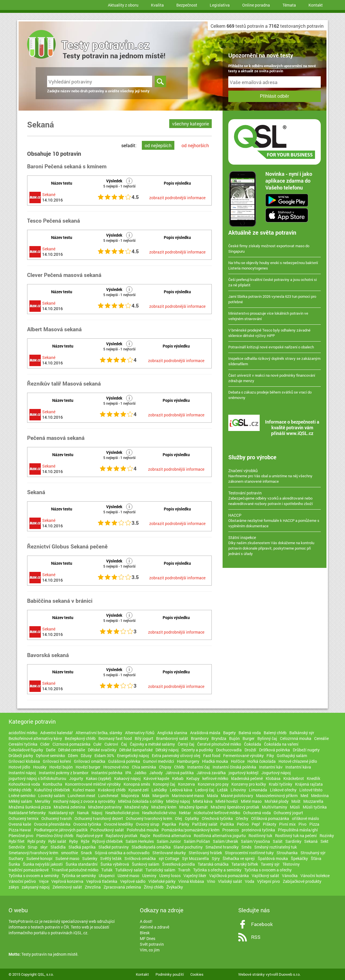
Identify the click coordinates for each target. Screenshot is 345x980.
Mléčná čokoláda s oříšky (141, 801)
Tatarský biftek (245, 864)
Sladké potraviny (114, 847)
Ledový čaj (205, 790)
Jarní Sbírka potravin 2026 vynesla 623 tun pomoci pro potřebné (272, 299)
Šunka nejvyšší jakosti (43, 864)
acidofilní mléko (23, 733)
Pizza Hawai (20, 830)
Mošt (296, 801)
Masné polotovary (237, 796)
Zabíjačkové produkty (302, 881)
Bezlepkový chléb (80, 738)
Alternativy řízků (140, 733)
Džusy (86, 756)
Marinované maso (188, 796)
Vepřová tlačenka (102, 881)
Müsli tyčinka (315, 807)
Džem (73, 756)
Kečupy (193, 778)
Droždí (250, 750)
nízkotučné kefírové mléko (217, 813)
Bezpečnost (187, 5)
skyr (44, 847)
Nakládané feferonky (27, 813)
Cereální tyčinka (23, 744)
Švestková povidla (178, 864)
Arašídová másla (205, 733)
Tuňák (107, 870)
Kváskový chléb (112, 790)
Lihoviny (238, 790)
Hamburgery (188, 761)
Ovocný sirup (148, 824)
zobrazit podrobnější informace (177, 198)
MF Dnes (148, 938)
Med (304, 796)
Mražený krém (164, 807)
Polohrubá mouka (143, 830)
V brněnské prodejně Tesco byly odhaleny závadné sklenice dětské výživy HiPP (269, 333)
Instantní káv (271, 767)
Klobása (273, 778)
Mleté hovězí (227, 801)
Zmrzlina (93, 887)
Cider (45, 744)
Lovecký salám (52, 796)
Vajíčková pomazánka (229, 876)
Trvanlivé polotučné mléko (75, 870)
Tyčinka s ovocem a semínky (34, 876)
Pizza (314, 824)
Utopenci (107, 876)
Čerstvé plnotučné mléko (219, 744)
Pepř (256, 824)
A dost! (146, 921)
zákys (14, 887)
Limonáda (258, 790)
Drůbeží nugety (306, 750)
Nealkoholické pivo (122, 813)
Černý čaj (186, 744)
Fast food (212, 756)
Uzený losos (170, 876)
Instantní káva (298, 767)
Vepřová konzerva (67, 881)
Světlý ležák (111, 858)
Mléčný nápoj (178, 801)
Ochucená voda (257, 813)
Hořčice (238, 761)
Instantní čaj (198, 767)
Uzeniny (149, 876)
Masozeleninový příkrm (277, 796)
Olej (178, 818)
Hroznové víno (116, 767)
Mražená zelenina (69, 807)
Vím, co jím (150, 950)
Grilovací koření (57, 761)
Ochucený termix (24, 818)
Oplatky (192, 818)
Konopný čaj (164, 784)
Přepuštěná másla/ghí (298, 830)
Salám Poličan (197, 841)
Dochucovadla (229, 750)
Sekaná (311, 841)
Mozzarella (313, 801)
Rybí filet (17, 841)
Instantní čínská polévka (234, 767)
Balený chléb (275, 733)
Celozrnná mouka (296, 738)
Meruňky (43, 801)
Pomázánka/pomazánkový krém (190, 830)
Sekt (324, 841)
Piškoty (270, 824)
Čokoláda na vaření (281, 744)
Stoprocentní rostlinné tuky (249, 853)
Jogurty (76, 778)
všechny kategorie (190, 124)
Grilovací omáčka (90, 761)
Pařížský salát (205, 824)
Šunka (14, 864)
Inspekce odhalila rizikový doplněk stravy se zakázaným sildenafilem (274, 361)
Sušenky (90, 858)
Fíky (270, 756)
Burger (249, 738)
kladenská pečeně (247, 778)
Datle (51, 750)
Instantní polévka (107, 773)
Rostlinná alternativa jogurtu (220, 836)
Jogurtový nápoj (276, 773)
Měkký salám (20, 801)
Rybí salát (57, 841)
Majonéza (130, 796)
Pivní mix (287, 824)
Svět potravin (152, 944)
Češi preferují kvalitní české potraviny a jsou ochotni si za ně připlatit (273, 282)
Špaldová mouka (273, 858)
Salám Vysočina (255, 841)
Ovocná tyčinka (87, 824)
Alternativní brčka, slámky (99, 733)
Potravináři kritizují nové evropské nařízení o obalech (271, 347)
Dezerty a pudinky (197, 750)
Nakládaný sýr (61, 813)
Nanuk (83, 813)
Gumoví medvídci (159, 761)
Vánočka (290, 876)
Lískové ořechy (283, 790)
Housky (40, 767)
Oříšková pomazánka (270, 818)
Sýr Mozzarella (195, 858)
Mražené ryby (136, 807)
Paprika (169, 824)
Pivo (302, 824)
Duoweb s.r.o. (290, 974)
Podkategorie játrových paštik (61, 830)
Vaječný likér (195, 876)
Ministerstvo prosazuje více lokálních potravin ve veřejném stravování (268, 316)
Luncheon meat (81, 796)
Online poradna (256, 5)
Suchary (16, 858)
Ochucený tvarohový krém (149, 818)
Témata (289, 5)
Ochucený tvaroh (57, 818)
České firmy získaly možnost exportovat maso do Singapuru (269, 249)
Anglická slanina (172, 733)
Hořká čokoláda (262, 761)
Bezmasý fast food (115, 738)
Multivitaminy (275, 807)
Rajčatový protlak (121, 836)
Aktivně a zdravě (155, 927)
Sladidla (58, 847)
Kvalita (157, 5)
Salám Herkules (140, 841)
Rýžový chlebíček (107, 841)
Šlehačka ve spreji (239, 858)
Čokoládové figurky (26, 750)
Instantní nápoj (22, 773)
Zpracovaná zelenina (122, 887)
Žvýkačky (175, 887)
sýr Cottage (169, 858)
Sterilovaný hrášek (205, 853)
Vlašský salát (230, 881)
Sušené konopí (39, 858)
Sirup (33, 847)
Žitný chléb (154, 887)
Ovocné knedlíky (118, 824)
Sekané (49, 194)
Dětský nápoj (167, 750)
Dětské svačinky (102, 750)
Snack (86, 853)
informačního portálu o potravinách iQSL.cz (48, 933)
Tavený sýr (270, 864)
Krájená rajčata (309, 784)
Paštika (227, 824)
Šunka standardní (82, 864)
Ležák (222, 790)
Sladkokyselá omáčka (151, 847)
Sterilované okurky (169, 853)
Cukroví (111, 744)
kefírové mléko (215, 778)
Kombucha (53, 784)
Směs (246, 847)
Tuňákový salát (129, 870)
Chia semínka (144, 767)
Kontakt (316, 5)
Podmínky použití (170, 974)
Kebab (178, 778)
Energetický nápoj (133, 756)
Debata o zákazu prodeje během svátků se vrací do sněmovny (270, 395)
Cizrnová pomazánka (71, 744)
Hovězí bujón (61, 767)
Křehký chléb (20, 790)
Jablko (140, 773)
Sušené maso (67, 858)
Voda (250, 881)
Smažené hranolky (222, 847)
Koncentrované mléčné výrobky (93, 784)
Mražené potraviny (105, 807)
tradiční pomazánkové (29, 870)
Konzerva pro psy (213, 784)
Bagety (229, 733)
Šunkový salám (146, 864)
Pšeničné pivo (21, 836)
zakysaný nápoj (36, 887)
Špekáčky (299, 858)
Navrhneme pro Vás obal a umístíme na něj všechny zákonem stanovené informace (274, 476)
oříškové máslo (305, 818)
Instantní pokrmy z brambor (64, 773)
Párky (184, 824)
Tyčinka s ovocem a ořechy (268, 870)
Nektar (185, 813)
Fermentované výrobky (243, 756)
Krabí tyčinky (281, 784)
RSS (256, 937)
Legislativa (220, 5)
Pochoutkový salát (107, 830)
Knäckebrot (294, 778)
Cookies (197, 974)
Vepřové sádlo (133, 881)
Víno (211, 881)
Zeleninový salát (67, 887)
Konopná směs (137, 784)
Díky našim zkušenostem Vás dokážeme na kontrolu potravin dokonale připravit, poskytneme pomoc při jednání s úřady (274, 545)
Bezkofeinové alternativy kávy (35, 738)
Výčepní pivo (269, 881)
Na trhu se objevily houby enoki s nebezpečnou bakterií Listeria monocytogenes (273, 265)
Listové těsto (311, 790)
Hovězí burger (88, 767)
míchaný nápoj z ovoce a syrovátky (84, 801)
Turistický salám (160, 870)
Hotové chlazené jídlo (298, 761)
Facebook (262, 924)
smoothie (69, 853)
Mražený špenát (193, 807)
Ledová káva (181, 790)
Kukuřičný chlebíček (52, 790)
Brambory (200, 738)
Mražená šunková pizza (30, 807)
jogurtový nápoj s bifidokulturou (37, 778)
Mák (146, 796)
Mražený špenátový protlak (235, 807)
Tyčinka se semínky (79, 876)
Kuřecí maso (84, 790)
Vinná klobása (191, 881)
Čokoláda (253, 744)
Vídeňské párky (162, 881)
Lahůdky (159, 790)
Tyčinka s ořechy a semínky (217, 870)
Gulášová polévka (124, 761)
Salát (278, 841)
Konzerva (186, 784)
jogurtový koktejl (244, 773)
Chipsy (165, 767)
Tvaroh (184, 870)
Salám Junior (169, 841)
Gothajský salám (292, 756)
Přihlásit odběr (275, 96)
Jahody (156, 773)
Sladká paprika (82, 847)
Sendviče (17, 847)
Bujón (234, 738)
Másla (212, 796)
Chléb (179, 767)
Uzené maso (128, 876)
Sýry (216, 858)
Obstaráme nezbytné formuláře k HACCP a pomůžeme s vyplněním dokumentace (274, 520)
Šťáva (316, 858)
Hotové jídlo (19, 767)
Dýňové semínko (51, 756)
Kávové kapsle (156, 778)
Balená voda (250, 733)
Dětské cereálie (72, 750)
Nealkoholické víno (159, 813)
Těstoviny (291, 864)
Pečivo (243, 824)
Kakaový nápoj (127, 778)
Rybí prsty (36, 841)
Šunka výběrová (115, 864)
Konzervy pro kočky (249, 784)
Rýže (85, 841)
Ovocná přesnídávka (52, 824)
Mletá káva (203, 801)
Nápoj (97, 813)
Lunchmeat (108, 796)
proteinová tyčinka (258, 830)
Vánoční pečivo (22, 881)
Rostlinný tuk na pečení (296, 836)
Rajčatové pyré (89, 836)
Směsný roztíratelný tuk (276, 847)
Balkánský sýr (302, 733)
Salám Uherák (225, 841)
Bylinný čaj (267, 738)
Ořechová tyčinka (217, 818)
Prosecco (231, 830)
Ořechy (242, 818)
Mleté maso (251, 801)
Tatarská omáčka (213, 864)
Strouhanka (287, 853)
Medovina (320, 796)
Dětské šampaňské (136, 750)
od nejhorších (195, 145)
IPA (128, 773)
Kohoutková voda (24, 784)
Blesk (145, 933)
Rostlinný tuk (260, 836)
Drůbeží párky (21, 756)
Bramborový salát (172, 738)
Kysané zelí (139, 790)
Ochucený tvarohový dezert (99, 818)
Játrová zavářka (211, 773)
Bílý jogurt (144, 738)
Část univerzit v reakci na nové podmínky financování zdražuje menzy (272, 378)
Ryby (73, 841)
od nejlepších (158, 145)
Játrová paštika (180, 773)
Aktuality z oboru (123, 5)
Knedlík (313, 778)
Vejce (44, 881)
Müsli (295, 807)
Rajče (145, 836)
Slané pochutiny (188, 847)
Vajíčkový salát (265, 876)
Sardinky (293, 841)
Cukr (97, 744)
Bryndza (219, 738)
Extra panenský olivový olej (176, 756)
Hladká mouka (215, 761)
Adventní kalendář (57, 733)
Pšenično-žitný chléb (55, 836)
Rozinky (327, 836)
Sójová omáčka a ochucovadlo (122, 853)
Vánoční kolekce (315, 876)
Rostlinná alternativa (172, 836)
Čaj (124, 744)
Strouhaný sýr (313, 853)
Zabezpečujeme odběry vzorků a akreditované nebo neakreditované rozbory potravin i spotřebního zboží (274, 498)
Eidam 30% (104, 756)
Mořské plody (277, 801)
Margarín (161, 796)
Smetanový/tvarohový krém (33, 853)
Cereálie (321, 738)
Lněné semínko (22, 796)
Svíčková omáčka (140, 858)
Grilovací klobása (24, 761)
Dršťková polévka (275, 750)
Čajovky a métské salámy (152, 744)
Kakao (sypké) (99, 778)
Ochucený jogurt (288, 813)
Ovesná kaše (20, 824)
